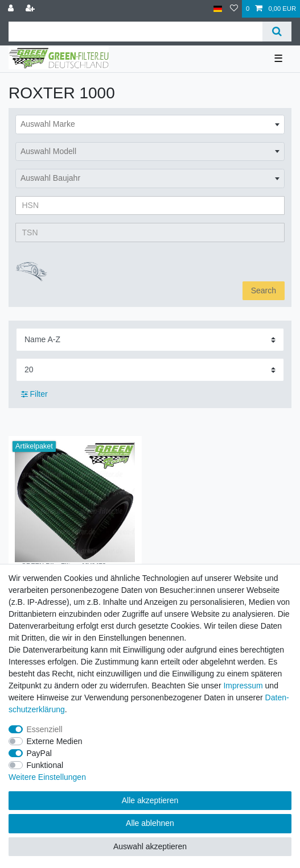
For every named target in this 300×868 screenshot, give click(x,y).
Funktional (45, 765)
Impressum (243, 686)
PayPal (39, 753)
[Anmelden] (12, 9)
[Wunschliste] (234, 9)
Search (264, 290)
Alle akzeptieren (150, 800)
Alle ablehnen (150, 823)
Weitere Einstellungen (47, 777)
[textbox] (150, 124)
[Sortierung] (150, 340)
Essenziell (45, 729)
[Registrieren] (31, 9)
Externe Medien (55, 741)
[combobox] (150, 124)
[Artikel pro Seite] (150, 370)
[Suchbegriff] (135, 32)
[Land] (218, 9)
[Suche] (277, 32)
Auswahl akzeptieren (150, 846)
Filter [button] (34, 394)
